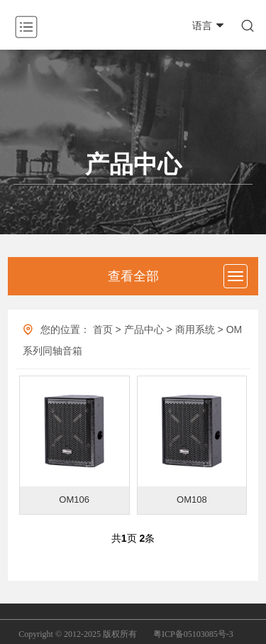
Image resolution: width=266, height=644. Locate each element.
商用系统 (195, 329)
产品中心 (144, 329)
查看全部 (133, 276)
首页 (103, 329)
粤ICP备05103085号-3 (193, 634)
